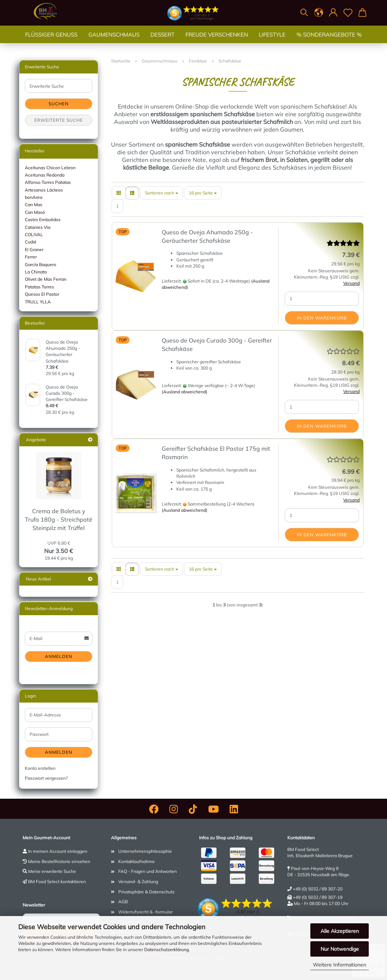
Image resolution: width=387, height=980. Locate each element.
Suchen (59, 104)
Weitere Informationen (340, 965)
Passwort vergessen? (46, 778)
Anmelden (59, 656)
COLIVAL (34, 234)
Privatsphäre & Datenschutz (146, 892)
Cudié (31, 242)
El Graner (34, 249)
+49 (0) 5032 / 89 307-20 (318, 889)
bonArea (34, 197)
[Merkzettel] (348, 13)
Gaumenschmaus (114, 42)
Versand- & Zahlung (138, 881)
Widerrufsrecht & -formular (145, 912)
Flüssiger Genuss (51, 42)
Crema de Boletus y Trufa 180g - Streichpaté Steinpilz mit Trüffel (59, 519)
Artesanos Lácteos (44, 190)
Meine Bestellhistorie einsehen (59, 861)
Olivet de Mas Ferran (46, 279)
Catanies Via (38, 227)
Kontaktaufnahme (137, 861)
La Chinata (36, 272)
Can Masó (35, 212)
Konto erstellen (40, 768)
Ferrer (31, 257)
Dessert (162, 42)
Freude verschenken (217, 42)
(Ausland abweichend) (185, 392)
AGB (123, 902)
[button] (319, 13)
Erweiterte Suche (59, 120)
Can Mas (34, 205)
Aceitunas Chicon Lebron (50, 168)
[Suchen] (304, 13)
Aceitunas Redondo (45, 175)
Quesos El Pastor (42, 294)
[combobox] (162, 193)
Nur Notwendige (340, 949)
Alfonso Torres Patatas (48, 182)
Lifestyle (272, 42)
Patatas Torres (39, 287)
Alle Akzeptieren (340, 931)
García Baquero (41, 264)
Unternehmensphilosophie (145, 851)
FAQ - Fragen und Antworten (147, 871)
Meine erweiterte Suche (52, 871)
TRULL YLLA (38, 302)
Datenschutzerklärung (166, 949)
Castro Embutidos (43, 220)
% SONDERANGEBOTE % (329, 42)
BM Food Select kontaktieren (57, 881)
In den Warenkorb (322, 318)
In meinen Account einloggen (58, 851)
